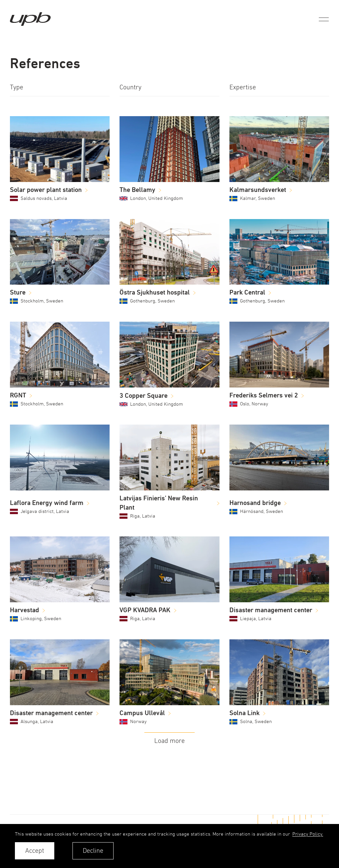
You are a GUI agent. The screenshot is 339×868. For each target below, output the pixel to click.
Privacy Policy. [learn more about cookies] (308, 834)
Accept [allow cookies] (35, 851)
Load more (169, 741)
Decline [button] (93, 851)
